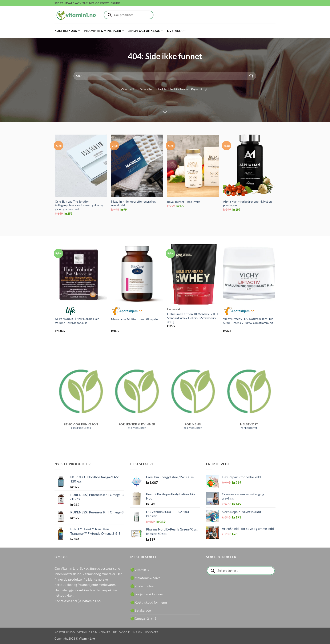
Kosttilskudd (67, 31)
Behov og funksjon (146, 31)
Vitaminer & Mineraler (104, 31)
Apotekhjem (127, 311)
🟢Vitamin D (140, 570)
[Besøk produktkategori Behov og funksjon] (81, 396)
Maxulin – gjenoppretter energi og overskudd (133, 203)
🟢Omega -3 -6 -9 (143, 618)
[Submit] (251, 76)
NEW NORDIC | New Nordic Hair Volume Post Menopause (77, 321)
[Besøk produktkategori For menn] (193, 396)
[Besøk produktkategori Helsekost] (249, 396)
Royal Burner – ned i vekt (183, 202)
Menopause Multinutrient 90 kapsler (135, 319)
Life (71, 311)
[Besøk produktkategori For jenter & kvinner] (137, 396)
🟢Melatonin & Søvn (145, 578)
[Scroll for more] (165, 112)
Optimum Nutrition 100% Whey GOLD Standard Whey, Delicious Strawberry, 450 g (192, 318)
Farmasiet (174, 309)
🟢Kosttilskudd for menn (149, 602)
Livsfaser (176, 31)
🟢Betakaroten (141, 610)
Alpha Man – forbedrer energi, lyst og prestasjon (247, 203)
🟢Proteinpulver (142, 586)
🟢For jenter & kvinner (147, 594)
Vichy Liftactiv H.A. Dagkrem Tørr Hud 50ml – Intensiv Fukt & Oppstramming (248, 321)
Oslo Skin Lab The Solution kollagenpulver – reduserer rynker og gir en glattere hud (79, 205)
